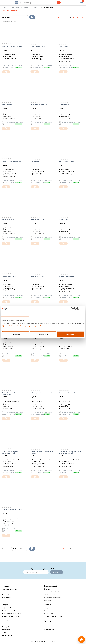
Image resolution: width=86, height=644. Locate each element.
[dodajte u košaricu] (6, 72)
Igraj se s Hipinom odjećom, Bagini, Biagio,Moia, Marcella (71, 452)
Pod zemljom (35, 161)
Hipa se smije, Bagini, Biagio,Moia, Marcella (42, 452)
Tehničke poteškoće (50, 595)
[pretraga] (59, 3)
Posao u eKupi (7, 595)
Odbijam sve (16, 334)
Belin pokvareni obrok (66, 161)
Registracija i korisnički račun (52, 592)
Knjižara (26, 7)
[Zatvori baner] (83, 309)
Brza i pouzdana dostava (51, 608)
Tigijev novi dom (65, 104)
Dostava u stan (48, 611)
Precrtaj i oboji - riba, (9, 276)
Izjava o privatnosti (49, 627)
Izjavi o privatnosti (9, 326)
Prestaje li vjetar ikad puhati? (12, 161)
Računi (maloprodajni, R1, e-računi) (12, 614)
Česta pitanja (48, 589)
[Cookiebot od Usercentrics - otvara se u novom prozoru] (72, 309)
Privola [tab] (15, 314)
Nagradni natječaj (7, 598)
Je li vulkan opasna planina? (40, 104)
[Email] (36, 572)
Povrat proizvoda (7, 627)
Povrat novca (6, 630)
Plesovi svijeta (64, 46)
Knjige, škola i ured (17, 7)
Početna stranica (6, 7)
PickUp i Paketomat (49, 614)
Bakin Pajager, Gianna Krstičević (41, 393)
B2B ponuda (47, 600)
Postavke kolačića (43, 334)
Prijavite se (57, 572)
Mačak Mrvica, (64, 219)
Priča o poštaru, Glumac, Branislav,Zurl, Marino (10, 452)
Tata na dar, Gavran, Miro (68, 393)
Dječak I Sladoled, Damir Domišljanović (10, 394)
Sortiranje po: (6, 17)
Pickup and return (7, 635)
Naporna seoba (7, 104)
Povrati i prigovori (7, 624)
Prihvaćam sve (70, 334)
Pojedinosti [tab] (43, 314)
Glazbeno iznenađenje (67, 276)
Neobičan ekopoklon (9, 219)
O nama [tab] (71, 314)
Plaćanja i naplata (7, 608)
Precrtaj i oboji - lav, (37, 276)
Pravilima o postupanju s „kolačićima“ (30, 326)
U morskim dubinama (38, 46)
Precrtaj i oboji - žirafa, (38, 219)
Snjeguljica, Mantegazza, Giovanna (13, 510)
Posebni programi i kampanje (52, 598)
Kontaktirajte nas (49, 630)
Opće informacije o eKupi (10, 589)
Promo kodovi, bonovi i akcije (11, 616)
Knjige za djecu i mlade (36, 7)
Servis (4, 632)
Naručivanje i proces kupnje (10, 611)
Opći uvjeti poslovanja (50, 624)
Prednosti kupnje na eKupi (10, 592)
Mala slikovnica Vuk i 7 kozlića (12, 46)
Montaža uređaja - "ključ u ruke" (53, 616)
